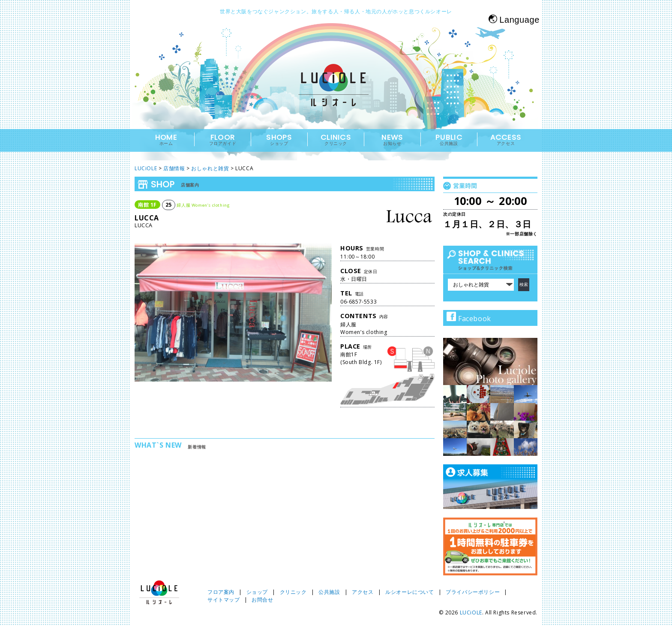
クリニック (293, 592)
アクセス (363, 592)
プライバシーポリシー (473, 592)
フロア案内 (221, 592)
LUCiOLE (471, 612)
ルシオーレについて (409, 592)
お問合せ (262, 600)
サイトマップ (224, 600)
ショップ (257, 592)
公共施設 (329, 592)
